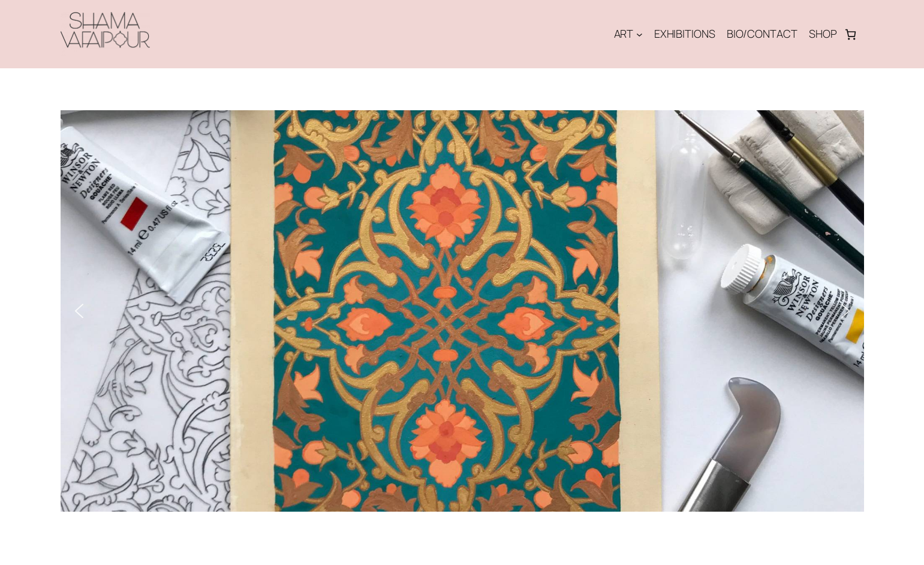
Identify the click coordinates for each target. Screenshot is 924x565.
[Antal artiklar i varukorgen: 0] (851, 34)
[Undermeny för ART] (639, 34)
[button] (79, 311)
